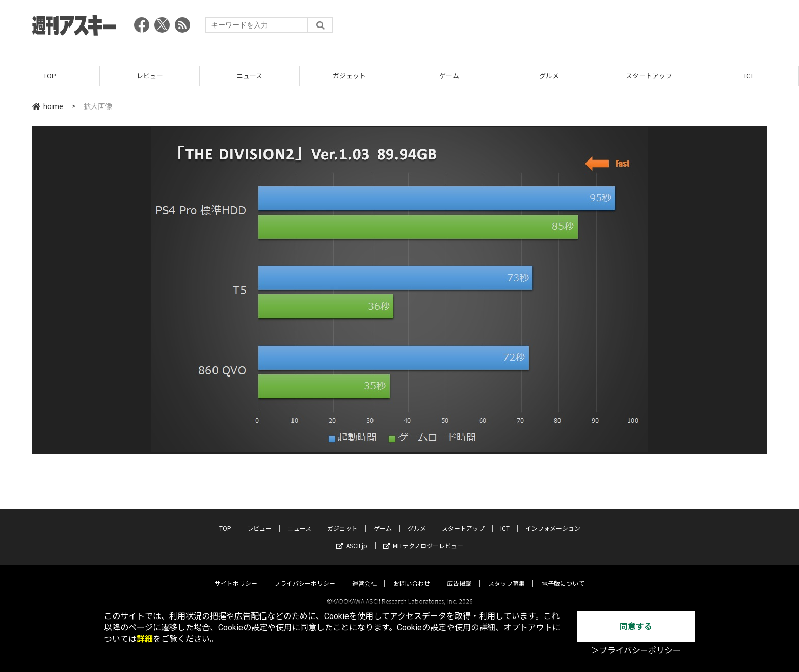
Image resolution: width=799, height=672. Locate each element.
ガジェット (349, 76)
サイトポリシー (236, 574)
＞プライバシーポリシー (636, 650)
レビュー (150, 76)
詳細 (145, 639)
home (48, 106)
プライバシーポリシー (305, 574)
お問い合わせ (412, 574)
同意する (636, 626)
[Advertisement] (581, 28)
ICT (749, 76)
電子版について (563, 574)
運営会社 (364, 574)
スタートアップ (649, 76)
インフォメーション (553, 519)
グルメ (549, 76)
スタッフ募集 (507, 574)
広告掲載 (459, 574)
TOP (50, 76)
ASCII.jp (352, 536)
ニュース (249, 76)
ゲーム (449, 76)
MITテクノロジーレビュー (423, 536)
